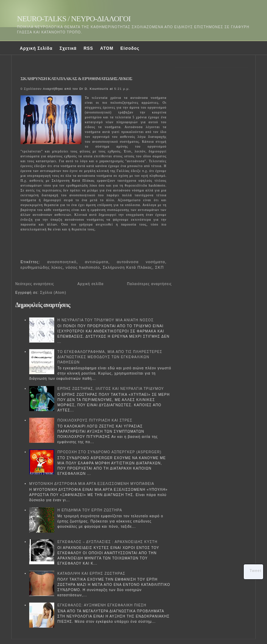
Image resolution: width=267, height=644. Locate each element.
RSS (88, 48)
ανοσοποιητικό (62, 262)
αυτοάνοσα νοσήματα (141, 262)
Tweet (256, 571)
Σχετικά (68, 48)
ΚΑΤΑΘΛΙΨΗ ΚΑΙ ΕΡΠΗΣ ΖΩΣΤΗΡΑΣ (91, 574)
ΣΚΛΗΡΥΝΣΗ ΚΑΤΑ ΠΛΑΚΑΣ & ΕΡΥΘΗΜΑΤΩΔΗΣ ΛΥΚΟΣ (76, 78)
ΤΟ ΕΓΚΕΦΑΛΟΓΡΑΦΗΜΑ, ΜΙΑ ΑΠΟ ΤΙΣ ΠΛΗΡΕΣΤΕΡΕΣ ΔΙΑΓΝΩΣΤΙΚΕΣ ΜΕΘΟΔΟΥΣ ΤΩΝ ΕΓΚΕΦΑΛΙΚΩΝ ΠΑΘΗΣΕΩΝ (110, 357)
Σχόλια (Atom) (53, 293)
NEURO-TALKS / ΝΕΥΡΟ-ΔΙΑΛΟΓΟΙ (74, 19)
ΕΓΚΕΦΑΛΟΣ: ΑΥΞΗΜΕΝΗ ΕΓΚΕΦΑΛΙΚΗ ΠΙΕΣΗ (102, 605)
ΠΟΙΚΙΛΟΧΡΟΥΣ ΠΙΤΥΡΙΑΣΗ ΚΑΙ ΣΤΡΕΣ (95, 420)
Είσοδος (130, 48)
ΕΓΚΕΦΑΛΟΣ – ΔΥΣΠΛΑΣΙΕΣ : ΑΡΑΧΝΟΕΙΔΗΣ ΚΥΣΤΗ (107, 542)
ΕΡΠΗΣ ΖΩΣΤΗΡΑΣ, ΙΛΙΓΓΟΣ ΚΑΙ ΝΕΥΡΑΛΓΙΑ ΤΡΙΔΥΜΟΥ (111, 389)
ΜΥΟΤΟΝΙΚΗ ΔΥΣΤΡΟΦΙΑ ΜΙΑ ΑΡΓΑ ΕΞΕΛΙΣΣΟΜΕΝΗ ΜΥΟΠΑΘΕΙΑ (92, 484)
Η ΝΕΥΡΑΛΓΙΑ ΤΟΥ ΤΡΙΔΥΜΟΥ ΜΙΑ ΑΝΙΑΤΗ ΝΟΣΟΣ (106, 320)
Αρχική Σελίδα (36, 48)
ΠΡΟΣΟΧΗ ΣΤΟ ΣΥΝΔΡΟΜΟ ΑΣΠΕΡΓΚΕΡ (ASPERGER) (109, 452)
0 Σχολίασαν (31, 89)
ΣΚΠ (159, 267)
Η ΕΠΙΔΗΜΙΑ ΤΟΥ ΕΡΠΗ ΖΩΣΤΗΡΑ (90, 510)
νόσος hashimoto (83, 267)
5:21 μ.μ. (122, 89)
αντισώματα (96, 262)
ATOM (107, 48)
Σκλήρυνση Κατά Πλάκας (127, 267)
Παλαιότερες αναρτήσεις (149, 284)
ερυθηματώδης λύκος (42, 267)
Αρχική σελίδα (91, 284)
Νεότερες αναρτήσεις (35, 284)
